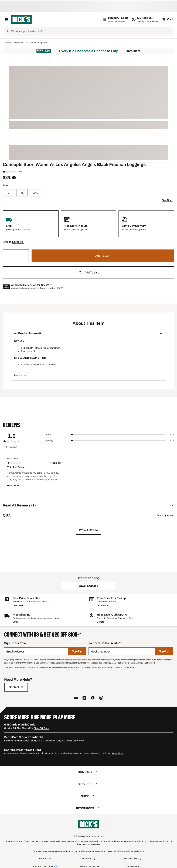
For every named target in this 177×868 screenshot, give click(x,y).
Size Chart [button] (167, 200)
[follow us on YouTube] (76, 698)
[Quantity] (16, 256)
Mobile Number (100, 652)
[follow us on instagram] (101, 698)
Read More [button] (20, 375)
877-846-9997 (124, 851)
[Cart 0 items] (168, 19)
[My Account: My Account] (145, 19)
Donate (101, 622)
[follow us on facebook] (93, 698)
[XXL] (35, 193)
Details (16, 622)
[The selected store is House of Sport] (116, 19)
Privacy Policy (88, 859)
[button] (18, 242)
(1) (21, 172)
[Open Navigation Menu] (6, 19)
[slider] (118, 435)
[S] (8, 193)
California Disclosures (88, 866)
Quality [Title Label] (49, 441)
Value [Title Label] (48, 435)
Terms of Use (45, 859)
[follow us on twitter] (84, 698)
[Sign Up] (77, 651)
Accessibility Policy (132, 859)
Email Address (15, 652)
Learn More (133, 51)
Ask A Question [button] (165, 515)
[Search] (92, 31)
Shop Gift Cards (42, 728)
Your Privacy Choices (43, 866)
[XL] (22, 193)
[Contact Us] (16, 687)
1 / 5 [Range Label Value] (172, 435)
